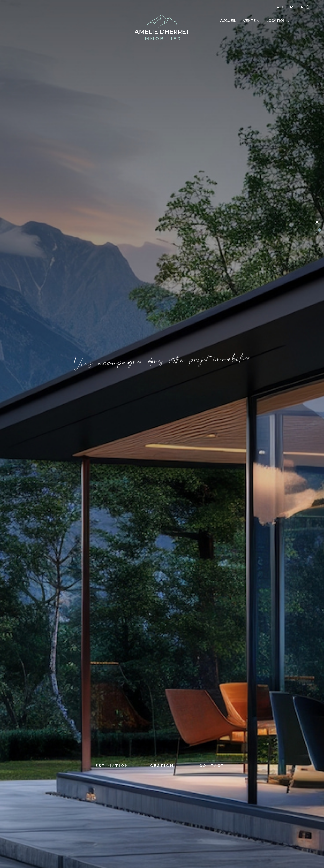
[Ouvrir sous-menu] (259, 21)
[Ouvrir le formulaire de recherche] (303, 7)
